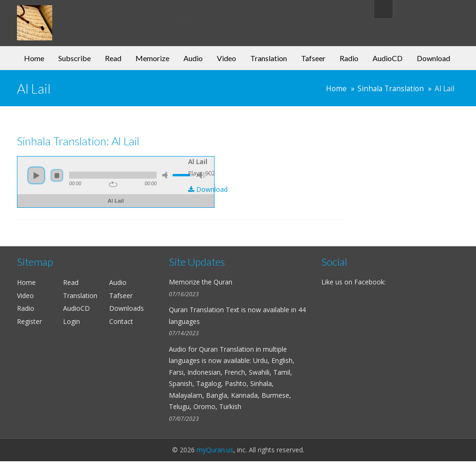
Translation (269, 58)
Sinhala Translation (391, 89)
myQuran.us (215, 450)
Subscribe (75, 58)
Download (433, 58)
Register (29, 321)
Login (71, 321)
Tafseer (313, 58)
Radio (349, 58)
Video (226, 58)
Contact (121, 321)
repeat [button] (113, 184)
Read (113, 58)
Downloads (127, 308)
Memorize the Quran (201, 282)
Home (34, 58)
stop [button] (57, 175)
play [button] (36, 175)
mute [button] (167, 175)
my (93, 16)
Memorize (152, 58)
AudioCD (388, 58)
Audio (193, 58)
